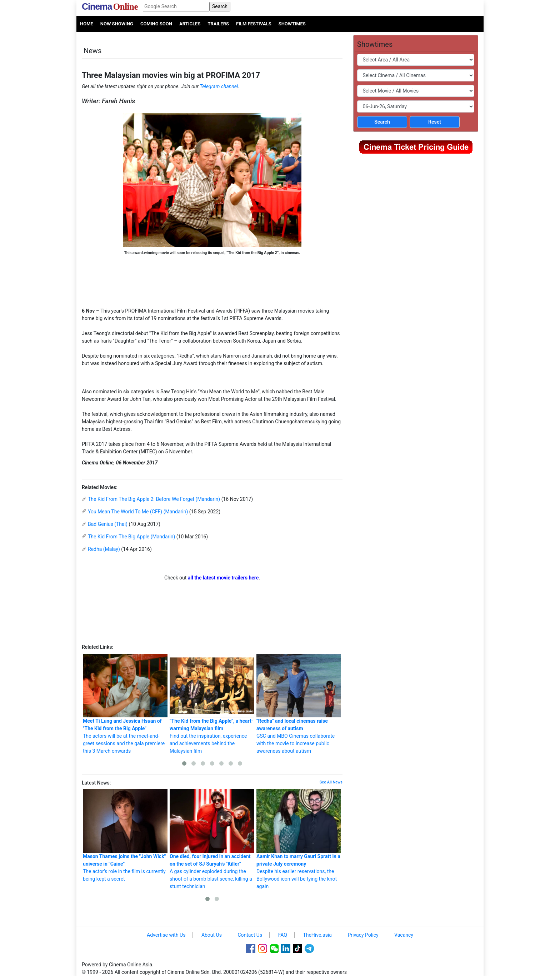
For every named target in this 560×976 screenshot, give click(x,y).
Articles (190, 24)
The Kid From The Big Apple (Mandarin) (131, 537)
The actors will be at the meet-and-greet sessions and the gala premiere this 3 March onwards (125, 704)
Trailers (218, 24)
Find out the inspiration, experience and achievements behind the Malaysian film (212, 704)
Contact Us (250, 935)
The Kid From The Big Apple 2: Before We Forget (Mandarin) (154, 499)
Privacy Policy (363, 935)
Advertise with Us (166, 935)
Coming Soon (156, 24)
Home (87, 24)
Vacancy (404, 935)
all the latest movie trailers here (223, 578)
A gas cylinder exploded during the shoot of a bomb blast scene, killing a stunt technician (212, 839)
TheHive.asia (317, 935)
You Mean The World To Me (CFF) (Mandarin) (138, 512)
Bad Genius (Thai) (108, 524)
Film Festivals (254, 24)
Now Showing (117, 24)
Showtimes (292, 24)
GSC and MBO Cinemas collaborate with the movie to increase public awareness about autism (299, 704)
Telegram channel (219, 86)
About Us (212, 935)
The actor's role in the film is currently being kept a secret (125, 835)
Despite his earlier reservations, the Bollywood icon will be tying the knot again (299, 839)
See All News (331, 782)
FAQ (283, 935)
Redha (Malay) (104, 549)
